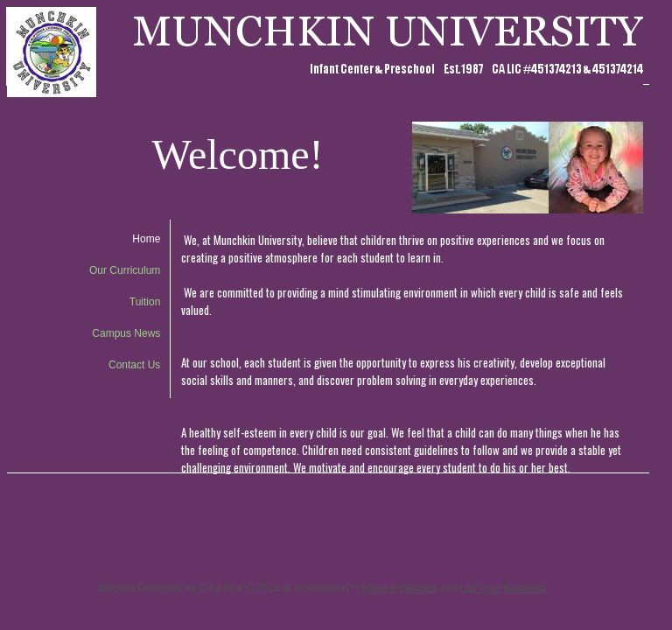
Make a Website (399, 588)
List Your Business (503, 588)
